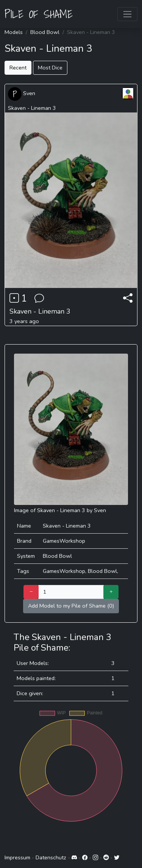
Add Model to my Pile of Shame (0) (71, 606)
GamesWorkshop (64, 541)
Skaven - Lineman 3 (32, 108)
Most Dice (50, 68)
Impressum (17, 857)
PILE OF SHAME (39, 14)
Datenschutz (51, 857)
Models (14, 32)
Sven (22, 93)
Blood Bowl (45, 32)
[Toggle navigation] (127, 14)
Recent (18, 68)
